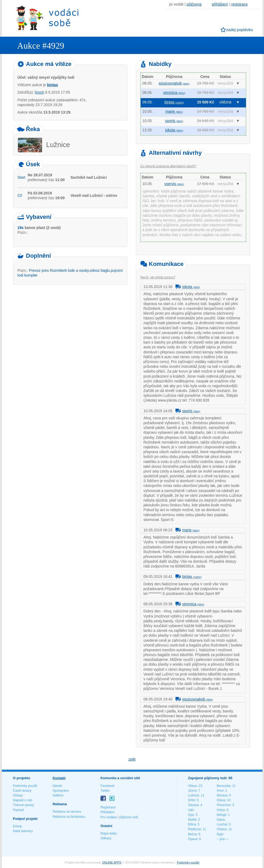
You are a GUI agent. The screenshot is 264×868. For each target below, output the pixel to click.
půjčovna (194, 4)
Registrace (108, 807)
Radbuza (194, 829)
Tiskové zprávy (24, 805)
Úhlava (222, 829)
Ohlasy (18, 795)
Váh (191, 810)
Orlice (221, 810)
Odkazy (106, 838)
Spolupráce (61, 791)
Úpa (191, 815)
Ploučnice (224, 805)
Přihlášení (108, 812)
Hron (220, 791)
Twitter (105, 791)
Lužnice (193, 795)
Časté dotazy (22, 791)
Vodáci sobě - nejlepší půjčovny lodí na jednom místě (48, 18)
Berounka (223, 786)
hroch (39, 92)
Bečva (192, 834)
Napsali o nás (23, 800)
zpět (132, 759)
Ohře (192, 800)
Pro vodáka (109, 817)
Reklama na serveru (67, 812)
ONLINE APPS (112, 862)
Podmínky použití (25, 786)
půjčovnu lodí (129, 817)
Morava (222, 795)
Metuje (221, 815)
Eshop (18, 826)
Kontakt (59, 778)
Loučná (222, 824)
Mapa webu (109, 833)
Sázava (193, 805)
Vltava (192, 786)
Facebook (108, 786)
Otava (221, 800)
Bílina (192, 824)
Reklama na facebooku (69, 817)
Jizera (192, 791)
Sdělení (58, 795)
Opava (193, 839)
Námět (57, 786)
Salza (221, 820)
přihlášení (220, 4)
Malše (192, 820)
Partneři (19, 810)
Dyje (220, 834)
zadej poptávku (240, 30)
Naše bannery (23, 831)
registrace (239, 4)
